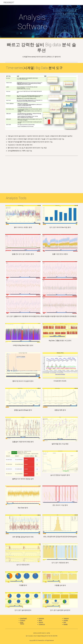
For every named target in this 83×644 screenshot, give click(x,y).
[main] (32, 22)
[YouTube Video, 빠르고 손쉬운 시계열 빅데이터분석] (41, 175)
